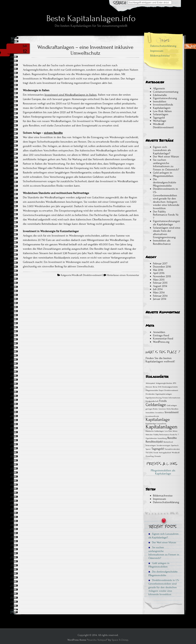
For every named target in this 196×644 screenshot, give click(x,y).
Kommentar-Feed (163, 339)
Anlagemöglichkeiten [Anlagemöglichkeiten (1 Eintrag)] (164, 383)
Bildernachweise (160, 56)
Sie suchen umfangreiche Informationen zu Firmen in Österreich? (166, 165)
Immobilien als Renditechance (162, 242)
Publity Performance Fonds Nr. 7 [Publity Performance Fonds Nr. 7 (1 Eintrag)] (166, 435)
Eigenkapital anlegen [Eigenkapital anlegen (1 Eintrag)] (164, 394)
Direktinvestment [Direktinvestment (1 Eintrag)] (171, 390)
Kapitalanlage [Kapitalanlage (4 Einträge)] (158, 420)
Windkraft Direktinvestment (87, 275)
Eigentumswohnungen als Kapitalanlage (167, 223)
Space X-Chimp (120, 640)
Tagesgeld (159, 118)
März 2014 (159, 292)
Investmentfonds (163, 105)
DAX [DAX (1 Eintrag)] (160, 387)
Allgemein (159, 88)
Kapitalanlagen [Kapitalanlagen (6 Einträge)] (162, 427)
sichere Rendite (53, 133)
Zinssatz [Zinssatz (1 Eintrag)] (158, 456)
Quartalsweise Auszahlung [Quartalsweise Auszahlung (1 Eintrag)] (156, 438)
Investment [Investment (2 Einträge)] (172, 412)
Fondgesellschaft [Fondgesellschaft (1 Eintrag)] (152, 401)
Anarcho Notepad (97, 640)
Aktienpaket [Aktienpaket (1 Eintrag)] (150, 383)
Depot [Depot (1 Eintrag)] (161, 390)
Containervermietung (166, 92)
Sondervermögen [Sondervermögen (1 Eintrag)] (163, 445)
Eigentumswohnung (165, 98)
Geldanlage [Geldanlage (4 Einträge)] (156, 405)
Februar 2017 (160, 263)
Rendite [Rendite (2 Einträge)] (172, 438)
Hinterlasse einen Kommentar (123, 275)
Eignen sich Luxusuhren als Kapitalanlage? (162, 150)
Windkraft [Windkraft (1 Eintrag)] (176, 453)
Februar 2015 (160, 283)
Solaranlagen (161, 114)
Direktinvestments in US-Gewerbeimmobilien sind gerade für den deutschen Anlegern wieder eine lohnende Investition (166, 199)
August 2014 (160, 286)
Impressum (157, 51)
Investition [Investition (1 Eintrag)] (160, 413)
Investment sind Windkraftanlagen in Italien (71, 95)
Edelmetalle (160, 95)
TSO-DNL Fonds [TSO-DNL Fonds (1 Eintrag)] (152, 453)
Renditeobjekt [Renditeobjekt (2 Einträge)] (154, 442)
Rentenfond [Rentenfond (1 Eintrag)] (168, 442)
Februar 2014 (160, 296)
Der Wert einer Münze (166, 157)
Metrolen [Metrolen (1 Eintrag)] (149, 435)
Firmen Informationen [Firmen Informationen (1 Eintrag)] (171, 398)
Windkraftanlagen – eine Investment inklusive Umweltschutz (85, 50)
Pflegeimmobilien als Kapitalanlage (163, 472)
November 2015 (162, 276)
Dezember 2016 (162, 267)
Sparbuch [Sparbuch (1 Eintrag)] (175, 445)
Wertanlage (160, 121)
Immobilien (160, 101)
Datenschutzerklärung (163, 46)
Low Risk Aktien (162, 111)
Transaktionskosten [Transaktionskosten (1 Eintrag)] (172, 449)
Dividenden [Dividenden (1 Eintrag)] (150, 394)
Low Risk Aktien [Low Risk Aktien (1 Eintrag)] (171, 431)
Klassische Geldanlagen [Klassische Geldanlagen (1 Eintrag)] (155, 431)
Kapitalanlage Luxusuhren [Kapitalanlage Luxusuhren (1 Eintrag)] (156, 424)
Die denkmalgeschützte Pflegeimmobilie (165, 182)
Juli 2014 (158, 289)
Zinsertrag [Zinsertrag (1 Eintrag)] (150, 456)
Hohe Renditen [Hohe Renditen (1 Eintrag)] (172, 409)
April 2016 (159, 273)
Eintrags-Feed (161, 335)
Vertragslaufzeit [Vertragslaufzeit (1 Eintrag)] (165, 453)
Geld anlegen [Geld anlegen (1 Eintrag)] (172, 405)
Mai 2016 (158, 270)
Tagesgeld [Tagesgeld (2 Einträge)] (158, 449)
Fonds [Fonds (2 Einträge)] (163, 401)
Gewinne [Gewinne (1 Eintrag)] (162, 409)
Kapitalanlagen (162, 108)
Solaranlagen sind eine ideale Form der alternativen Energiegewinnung (167, 233)
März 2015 (159, 280)
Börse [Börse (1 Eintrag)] (155, 387)
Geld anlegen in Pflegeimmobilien (163, 174)
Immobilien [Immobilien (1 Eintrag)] (150, 413)
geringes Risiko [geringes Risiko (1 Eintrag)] (152, 409)
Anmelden (159, 332)
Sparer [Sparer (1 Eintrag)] (148, 449)
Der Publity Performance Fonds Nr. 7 (166, 215)
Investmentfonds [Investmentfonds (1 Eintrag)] (152, 416)
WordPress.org (161, 342)
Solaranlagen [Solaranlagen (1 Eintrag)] (151, 445)
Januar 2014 (160, 299)
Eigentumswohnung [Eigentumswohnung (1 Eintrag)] (154, 398)
